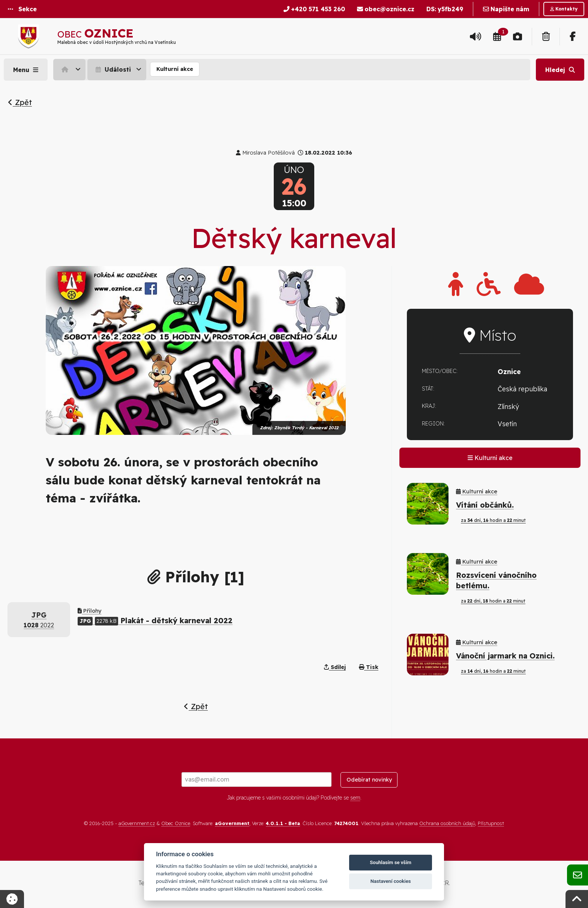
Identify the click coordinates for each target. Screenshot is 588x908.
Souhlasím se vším (391, 862)
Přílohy (89, 611)
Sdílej (335, 667)
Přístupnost (491, 823)
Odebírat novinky (369, 780)
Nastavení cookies (391, 881)
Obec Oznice (176, 823)
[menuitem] (70, 69)
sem (355, 798)
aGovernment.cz (137, 823)
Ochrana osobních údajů (447, 823)
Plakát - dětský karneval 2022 (155, 620)
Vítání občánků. (485, 505)
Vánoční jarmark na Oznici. (505, 656)
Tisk (369, 667)
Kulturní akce (175, 69)
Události (112, 69)
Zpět (20, 102)
